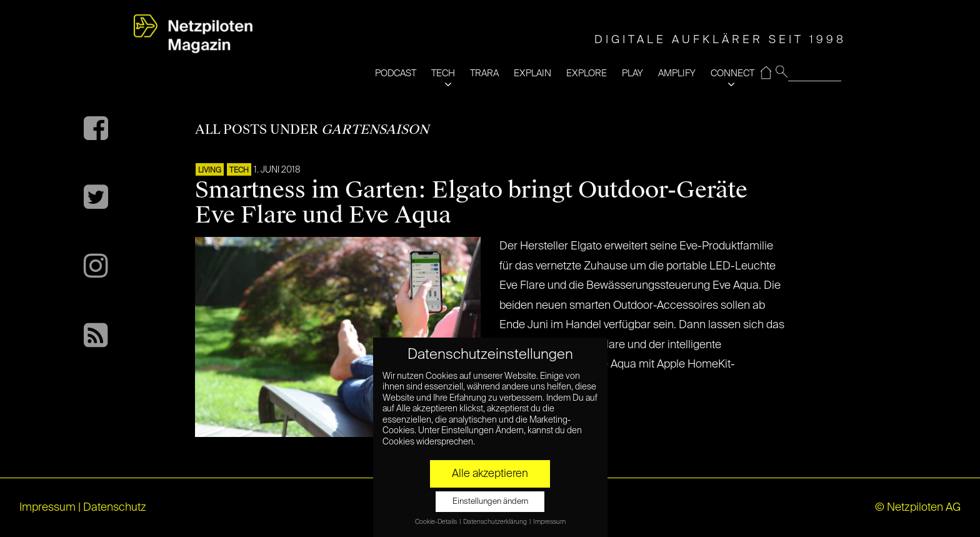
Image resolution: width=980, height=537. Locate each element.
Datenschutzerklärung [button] (496, 522)
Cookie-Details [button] (437, 522)
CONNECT (732, 73)
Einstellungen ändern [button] (490, 502)
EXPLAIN (532, 73)
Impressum (47, 508)
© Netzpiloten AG (918, 508)
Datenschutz (115, 508)
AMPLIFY (677, 73)
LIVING (210, 171)
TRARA (484, 73)
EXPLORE (587, 73)
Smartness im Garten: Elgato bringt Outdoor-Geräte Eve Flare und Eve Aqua (471, 203)
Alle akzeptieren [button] (490, 474)
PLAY (632, 73)
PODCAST (396, 73)
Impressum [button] (549, 522)
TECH (443, 73)
